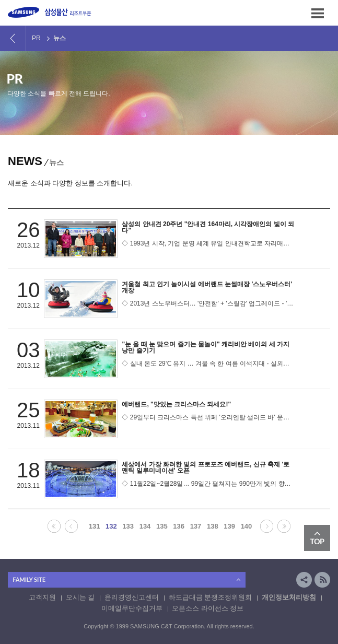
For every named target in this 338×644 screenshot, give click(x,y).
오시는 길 (80, 597)
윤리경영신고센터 (132, 597)
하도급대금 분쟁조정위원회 (211, 597)
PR (36, 38)
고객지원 (42, 597)
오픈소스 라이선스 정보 (208, 608)
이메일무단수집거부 (132, 608)
